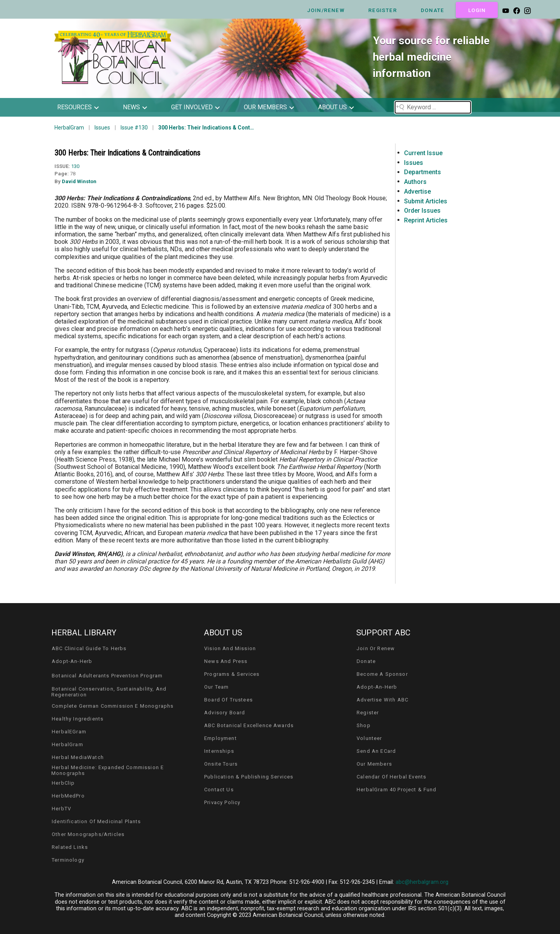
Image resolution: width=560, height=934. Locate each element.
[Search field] (433, 107)
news (131, 107)
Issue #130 (134, 128)
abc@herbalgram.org (422, 882)
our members (265, 107)
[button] (84, 107)
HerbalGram (69, 128)
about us (332, 107)
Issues (102, 128)
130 (75, 166)
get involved (192, 107)
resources (74, 107)
